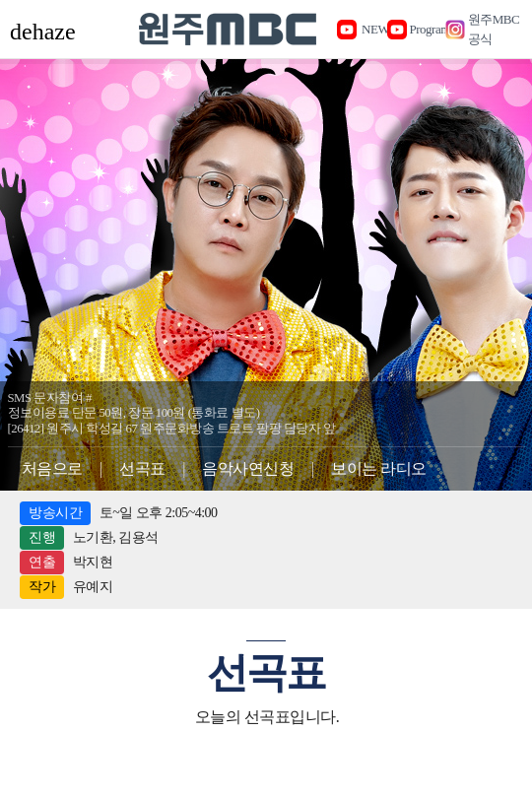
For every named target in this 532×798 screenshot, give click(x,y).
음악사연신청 (248, 468)
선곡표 (142, 468)
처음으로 (52, 468)
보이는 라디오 (379, 468)
